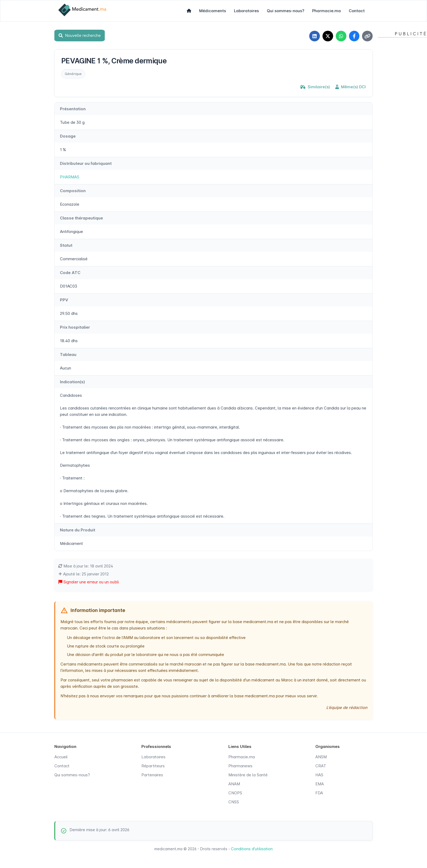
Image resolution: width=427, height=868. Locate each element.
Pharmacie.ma (326, 11)
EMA (320, 784)
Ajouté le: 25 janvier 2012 (84, 574)
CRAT (321, 766)
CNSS (234, 802)
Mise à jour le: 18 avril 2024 (86, 566)
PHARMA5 (70, 177)
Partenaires (152, 775)
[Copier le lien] (367, 36)
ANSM (321, 757)
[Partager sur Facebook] (354, 36)
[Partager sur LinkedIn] (314, 36)
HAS (319, 775)
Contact (357, 11)
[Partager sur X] (328, 36)
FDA (319, 793)
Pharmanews (240, 766)
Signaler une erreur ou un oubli (89, 582)
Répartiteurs (153, 766)
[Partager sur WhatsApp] (341, 36)
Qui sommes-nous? (286, 11)
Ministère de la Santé (248, 775)
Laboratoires (246, 11)
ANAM (234, 784)
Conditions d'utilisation (252, 849)
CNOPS (235, 793)
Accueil (61, 757)
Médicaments (213, 11)
